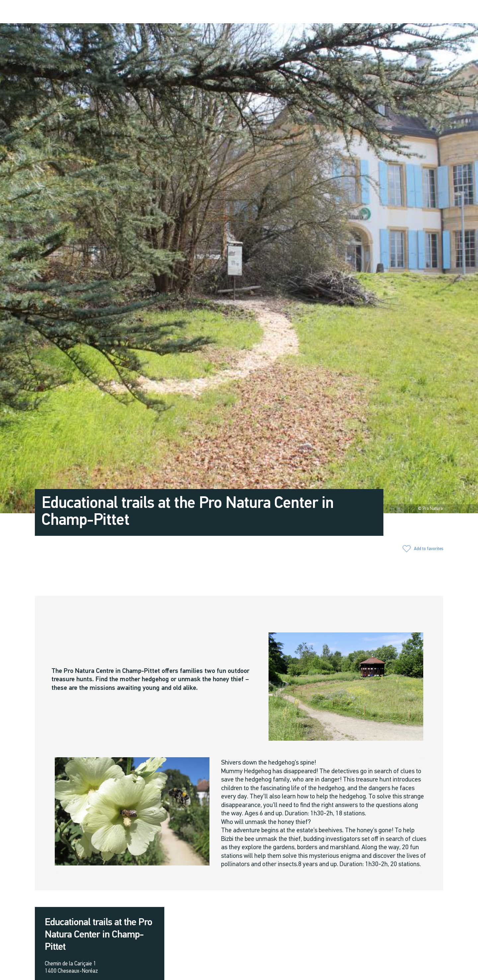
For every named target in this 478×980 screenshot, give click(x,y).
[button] (386, 12)
